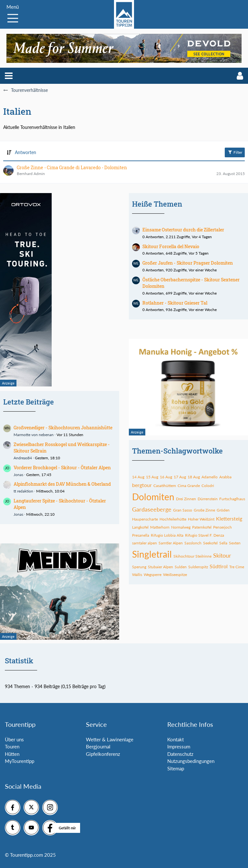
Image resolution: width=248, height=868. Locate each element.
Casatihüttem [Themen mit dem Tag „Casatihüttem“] (165, 486)
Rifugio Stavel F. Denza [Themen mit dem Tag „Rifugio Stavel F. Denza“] (205, 535)
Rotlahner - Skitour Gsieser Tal (175, 303)
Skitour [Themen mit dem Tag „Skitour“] (222, 555)
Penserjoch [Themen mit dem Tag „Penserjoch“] (222, 527)
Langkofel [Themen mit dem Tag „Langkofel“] (140, 527)
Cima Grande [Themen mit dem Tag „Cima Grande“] (189, 486)
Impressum (179, 746)
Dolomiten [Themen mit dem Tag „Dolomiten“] (153, 497)
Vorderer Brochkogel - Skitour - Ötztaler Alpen (62, 468)
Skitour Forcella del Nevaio (171, 246)
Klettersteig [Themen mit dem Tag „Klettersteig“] (229, 518)
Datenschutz (180, 754)
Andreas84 (23, 458)
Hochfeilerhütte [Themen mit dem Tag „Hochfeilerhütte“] (173, 519)
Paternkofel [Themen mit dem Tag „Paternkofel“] (202, 527)
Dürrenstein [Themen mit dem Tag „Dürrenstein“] (208, 499)
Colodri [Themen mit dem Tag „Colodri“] (208, 486)
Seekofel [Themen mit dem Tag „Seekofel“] (210, 543)
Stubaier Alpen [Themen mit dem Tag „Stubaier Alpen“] (160, 567)
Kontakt (176, 739)
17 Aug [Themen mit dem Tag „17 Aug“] (180, 477)
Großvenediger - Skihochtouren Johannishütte (63, 428)
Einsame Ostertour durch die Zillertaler (183, 230)
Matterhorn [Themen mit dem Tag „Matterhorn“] (160, 527)
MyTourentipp (20, 761)
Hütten (12, 754)
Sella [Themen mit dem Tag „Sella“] (223, 543)
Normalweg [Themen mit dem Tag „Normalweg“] (181, 527)
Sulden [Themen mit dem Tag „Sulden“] (181, 567)
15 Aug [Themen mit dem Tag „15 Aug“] (152, 477)
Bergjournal (98, 746)
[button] (9, 76)
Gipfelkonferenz (103, 754)
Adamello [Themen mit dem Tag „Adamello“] (210, 477)
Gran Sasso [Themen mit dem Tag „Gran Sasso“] (183, 510)
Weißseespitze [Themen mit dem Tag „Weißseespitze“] (175, 575)
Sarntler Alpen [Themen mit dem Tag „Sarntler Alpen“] (171, 543)
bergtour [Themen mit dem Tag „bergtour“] (142, 485)
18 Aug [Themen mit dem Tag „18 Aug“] (194, 477)
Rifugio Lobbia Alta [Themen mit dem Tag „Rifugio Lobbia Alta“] (167, 535)
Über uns (14, 739)
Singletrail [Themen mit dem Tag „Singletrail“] (152, 554)
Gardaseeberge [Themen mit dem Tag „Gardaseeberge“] (152, 509)
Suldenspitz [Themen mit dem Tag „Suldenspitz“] (198, 567)
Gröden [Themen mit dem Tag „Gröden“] (223, 510)
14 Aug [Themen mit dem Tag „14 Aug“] (138, 477)
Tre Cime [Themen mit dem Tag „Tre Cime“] (237, 567)
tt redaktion (23, 491)
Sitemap (176, 768)
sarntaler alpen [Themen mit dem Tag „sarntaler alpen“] (145, 543)
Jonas (18, 475)
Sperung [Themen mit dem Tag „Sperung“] (139, 567)
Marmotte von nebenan (34, 435)
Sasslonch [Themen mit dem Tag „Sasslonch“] (193, 543)
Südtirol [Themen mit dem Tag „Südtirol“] (219, 566)
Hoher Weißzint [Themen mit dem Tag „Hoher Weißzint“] (201, 519)
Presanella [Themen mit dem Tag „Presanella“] (141, 535)
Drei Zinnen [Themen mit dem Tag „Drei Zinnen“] (186, 499)
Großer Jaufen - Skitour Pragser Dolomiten (188, 263)
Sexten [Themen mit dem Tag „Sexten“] (235, 543)
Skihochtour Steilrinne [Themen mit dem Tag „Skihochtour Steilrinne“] (192, 556)
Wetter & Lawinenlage (110, 739)
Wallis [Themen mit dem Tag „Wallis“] (137, 575)
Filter (235, 152)
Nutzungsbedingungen (191, 761)
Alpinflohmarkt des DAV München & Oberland (62, 484)
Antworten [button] (26, 152)
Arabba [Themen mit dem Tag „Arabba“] (225, 477)
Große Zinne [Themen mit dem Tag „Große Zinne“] (204, 510)
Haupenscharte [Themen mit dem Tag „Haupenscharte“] (145, 519)
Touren (12, 746)
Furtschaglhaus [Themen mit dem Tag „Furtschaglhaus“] (232, 499)
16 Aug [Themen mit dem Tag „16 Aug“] (166, 477)
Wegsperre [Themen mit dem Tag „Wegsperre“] (153, 575)
